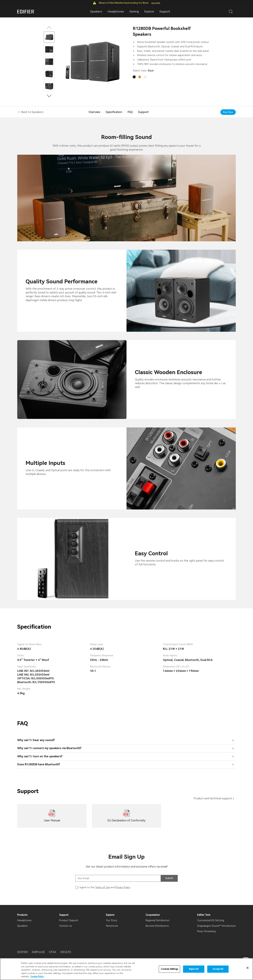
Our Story (112, 920)
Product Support (69, 920)
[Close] (248, 968)
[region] (126, 969)
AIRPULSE (38, 952)
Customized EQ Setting (211, 920)
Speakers (22, 926)
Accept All (218, 969)
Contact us (66, 926)
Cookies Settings (169, 969)
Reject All (194, 969)
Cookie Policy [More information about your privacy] (37, 976)
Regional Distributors (158, 920)
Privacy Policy (123, 887)
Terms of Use (103, 887)
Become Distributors (157, 926)
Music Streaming (206, 931)
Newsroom (112, 926)
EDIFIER (22, 952)
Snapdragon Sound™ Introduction (216, 926)
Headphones (24, 920)
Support (165, 12)
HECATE (66, 952)
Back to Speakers (32, 112)
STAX (53, 952)
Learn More (156, 3)
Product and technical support (213, 798)
